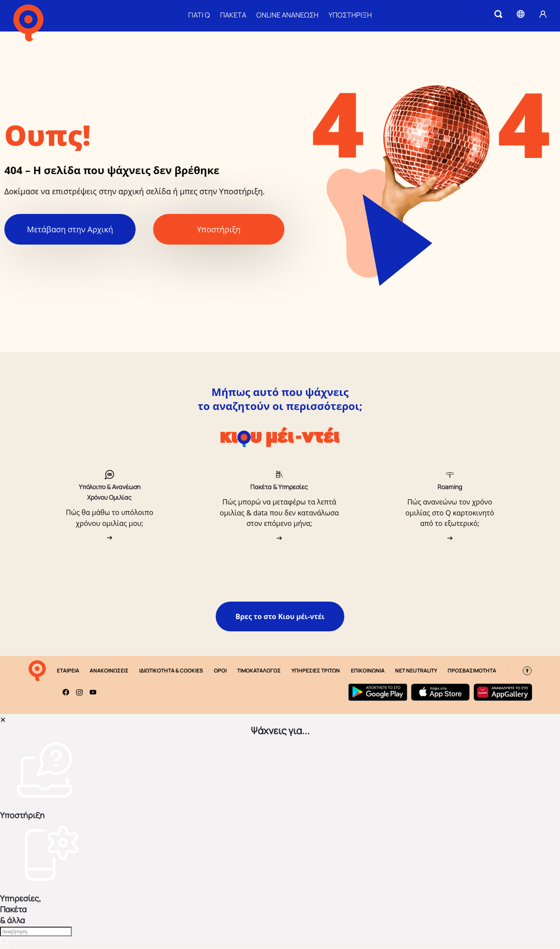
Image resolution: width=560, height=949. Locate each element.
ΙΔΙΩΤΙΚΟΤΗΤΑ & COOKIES (171, 671)
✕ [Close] (3, 720)
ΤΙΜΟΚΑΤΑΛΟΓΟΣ (259, 671)
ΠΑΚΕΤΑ (233, 15)
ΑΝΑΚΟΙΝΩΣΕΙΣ (109, 671)
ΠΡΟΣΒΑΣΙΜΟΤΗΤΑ (472, 671)
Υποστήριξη (219, 230)
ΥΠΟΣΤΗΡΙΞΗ (350, 15)
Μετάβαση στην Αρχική (70, 230)
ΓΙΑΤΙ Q (199, 15)
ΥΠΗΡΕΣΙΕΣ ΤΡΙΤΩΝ (316, 671)
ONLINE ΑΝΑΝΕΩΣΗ (287, 15)
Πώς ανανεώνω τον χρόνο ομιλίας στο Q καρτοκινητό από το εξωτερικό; (450, 513)
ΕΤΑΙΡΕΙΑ (68, 671)
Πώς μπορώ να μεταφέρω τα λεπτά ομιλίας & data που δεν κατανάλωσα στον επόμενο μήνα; (279, 513)
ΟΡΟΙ (220, 671)
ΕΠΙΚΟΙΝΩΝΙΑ (368, 671)
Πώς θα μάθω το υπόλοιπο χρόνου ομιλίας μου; (110, 518)
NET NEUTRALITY (416, 671)
